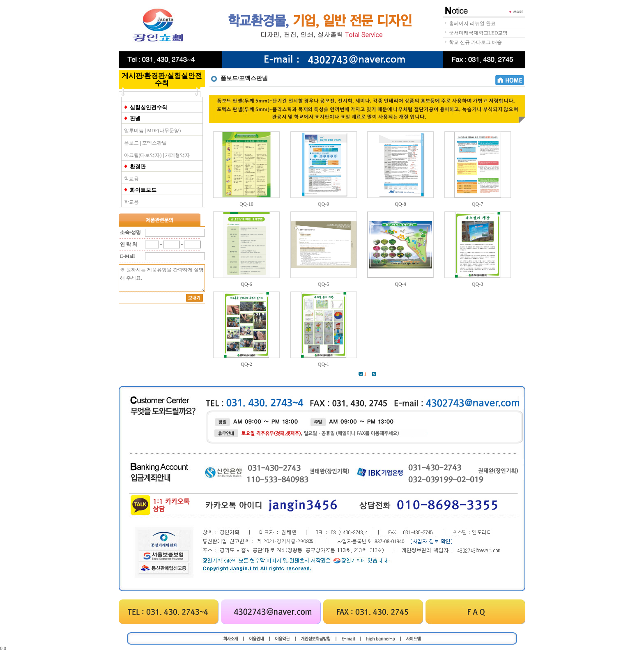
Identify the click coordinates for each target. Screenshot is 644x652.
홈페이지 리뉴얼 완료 (472, 23)
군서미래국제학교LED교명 (478, 33)
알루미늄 (134, 131)
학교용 (131, 179)
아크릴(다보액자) (143, 155)
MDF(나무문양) (164, 131)
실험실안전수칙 (148, 107)
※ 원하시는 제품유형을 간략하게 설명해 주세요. (162, 278)
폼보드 (131, 143)
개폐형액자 (177, 155)
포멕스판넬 (154, 143)
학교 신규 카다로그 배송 (475, 42)
